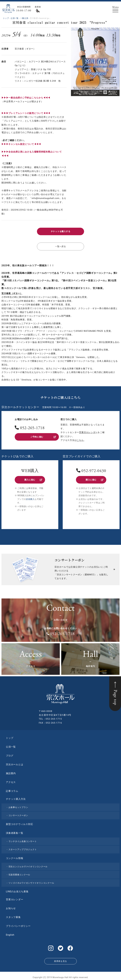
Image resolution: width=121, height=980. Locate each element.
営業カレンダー (14, 898)
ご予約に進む (43, 436)
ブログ (10, 755)
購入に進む (33, 479)
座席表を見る (60, 959)
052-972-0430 (94, 470)
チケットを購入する (60, 231)
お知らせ (11, 907)
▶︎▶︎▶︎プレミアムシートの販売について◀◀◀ (26, 113)
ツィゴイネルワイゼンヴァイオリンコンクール (31, 882)
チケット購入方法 (16, 798)
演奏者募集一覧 (14, 832)
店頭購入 (30, 498)
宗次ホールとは (14, 763)
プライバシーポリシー (18, 925)
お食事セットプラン (18, 806)
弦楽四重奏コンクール (19, 874)
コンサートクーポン (18, 814)
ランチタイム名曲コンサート (23, 840)
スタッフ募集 (13, 916)
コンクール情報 (14, 857)
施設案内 (11, 772)
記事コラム (12, 790)
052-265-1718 (32, 428)
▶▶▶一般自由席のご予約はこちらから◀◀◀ (26, 98)
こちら (80, 439)
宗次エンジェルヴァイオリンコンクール (28, 865)
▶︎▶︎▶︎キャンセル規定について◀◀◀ (21, 144)
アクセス (11, 781)
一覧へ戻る (61, 246)
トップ (10, 737)
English (10, 934)
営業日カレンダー (88, 432)
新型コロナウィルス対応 (19, 823)
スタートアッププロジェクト (23, 848)
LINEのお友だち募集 (17, 890)
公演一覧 (11, 746)
